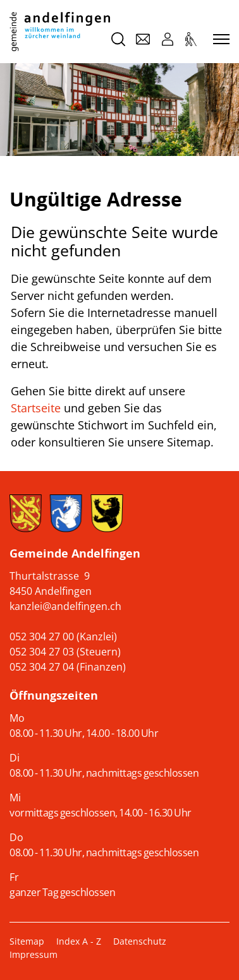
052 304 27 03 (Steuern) (65, 652)
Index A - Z (79, 941)
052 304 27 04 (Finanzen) (68, 667)
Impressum (34, 954)
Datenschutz (140, 941)
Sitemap (27, 941)
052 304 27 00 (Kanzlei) (63, 636)
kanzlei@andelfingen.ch (65, 606)
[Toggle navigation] (219, 40)
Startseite (36, 408)
